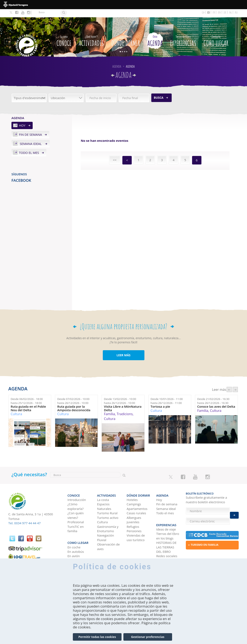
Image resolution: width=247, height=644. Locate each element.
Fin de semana (30, 126)
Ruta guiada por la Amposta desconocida (74, 400)
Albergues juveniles (134, 509)
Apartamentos (137, 498)
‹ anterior (229, 381)
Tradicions (125, 406)
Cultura (16, 406)
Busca (159, 89)
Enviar (234, 513)
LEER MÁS (124, 347)
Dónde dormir (126, 32)
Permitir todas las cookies (97, 637)
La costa (103, 489)
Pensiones (134, 521)
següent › (235, 381)
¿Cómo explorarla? (75, 496)
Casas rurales (136, 503)
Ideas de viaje (166, 517)
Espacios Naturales (104, 496)
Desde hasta (27, 393)
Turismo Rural (107, 503)
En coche (74, 534)
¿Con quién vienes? (76, 505)
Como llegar (216, 32)
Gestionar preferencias (148, 637)
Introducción (77, 489)
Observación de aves (108, 536)
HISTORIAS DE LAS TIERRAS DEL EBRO (166, 535)
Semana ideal (31, 135)
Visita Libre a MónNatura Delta (123, 400)
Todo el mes (29, 144)
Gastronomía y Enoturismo (108, 518)
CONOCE (64, 32)
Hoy (22, 117)
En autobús (76, 539)
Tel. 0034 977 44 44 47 (24, 515)
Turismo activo (108, 507)
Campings (134, 494)
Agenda (155, 32)
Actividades (91, 32)
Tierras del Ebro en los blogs (168, 523)
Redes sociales (167, 543)
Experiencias (183, 32)
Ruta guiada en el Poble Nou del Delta (28, 400)
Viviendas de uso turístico (136, 527)
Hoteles (132, 489)
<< (115, 152)
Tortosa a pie (160, 398)
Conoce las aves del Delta (216, 398)
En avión (74, 543)
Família (109, 406)
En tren (73, 548)
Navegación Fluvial (105, 527)
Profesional (76, 512)
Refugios (133, 516)
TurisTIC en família (76, 518)
